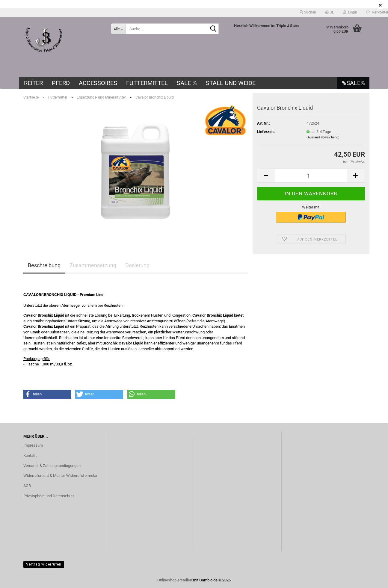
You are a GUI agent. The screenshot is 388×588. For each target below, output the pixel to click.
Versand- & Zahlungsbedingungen (52, 466)
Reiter (33, 83)
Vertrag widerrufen (44, 564)
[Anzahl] (311, 176)
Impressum (33, 445)
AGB (27, 486)
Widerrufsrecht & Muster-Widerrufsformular (60, 476)
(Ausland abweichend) (323, 137)
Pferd (61, 83)
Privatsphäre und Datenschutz (49, 496)
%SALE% (353, 83)
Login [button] (350, 12)
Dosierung (137, 265)
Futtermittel (147, 83)
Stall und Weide (231, 83)
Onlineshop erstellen (175, 580)
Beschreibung (44, 265)
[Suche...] (118, 29)
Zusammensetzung (93, 265)
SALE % (187, 83)
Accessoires (98, 83)
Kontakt (30, 455)
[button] (330, 12)
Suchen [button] (308, 12)
